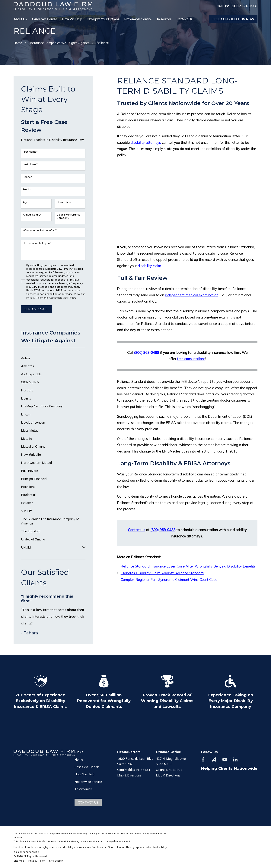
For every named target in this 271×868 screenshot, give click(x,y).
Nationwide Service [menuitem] (138, 19)
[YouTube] (225, 759)
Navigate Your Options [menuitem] (103, 19)
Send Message (36, 309)
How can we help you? (37, 243)
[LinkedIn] (235, 759)
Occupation (64, 202)
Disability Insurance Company (68, 216)
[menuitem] (53, 358)
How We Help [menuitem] (72, 19)
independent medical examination (192, 295)
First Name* (30, 152)
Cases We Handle (87, 767)
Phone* (27, 177)
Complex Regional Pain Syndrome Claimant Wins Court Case (169, 580)
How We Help (84, 774)
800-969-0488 (245, 6)
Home (79, 759)
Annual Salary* (32, 215)
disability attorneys (146, 142)
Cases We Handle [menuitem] (45, 19)
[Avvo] (214, 759)
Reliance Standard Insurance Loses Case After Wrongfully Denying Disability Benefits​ (188, 566)
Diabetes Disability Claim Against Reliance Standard (162, 573)
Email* (27, 190)
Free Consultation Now (233, 19)
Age (25, 202)
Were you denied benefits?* (40, 230)
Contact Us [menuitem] (184, 19)
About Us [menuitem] (20, 19)
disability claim (149, 266)
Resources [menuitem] (164, 19)
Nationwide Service (88, 782)
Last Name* (30, 164)
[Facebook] (203, 759)
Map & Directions (129, 775)
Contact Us (88, 802)
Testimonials (84, 789)
